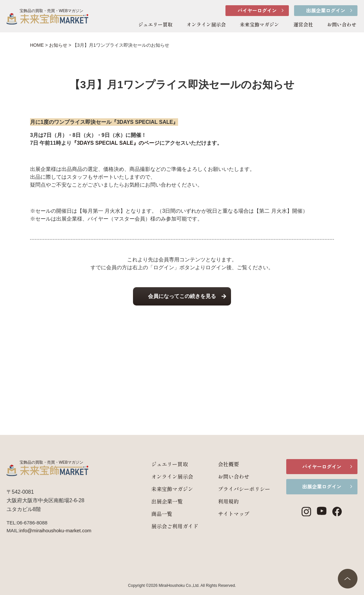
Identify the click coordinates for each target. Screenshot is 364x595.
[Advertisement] (182, 356)
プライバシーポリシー (237, 489)
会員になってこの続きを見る (182, 296)
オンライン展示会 (206, 24)
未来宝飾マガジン (259, 24)
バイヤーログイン (257, 10)
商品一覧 (155, 514)
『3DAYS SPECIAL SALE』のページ (116, 143)
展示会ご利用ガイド (168, 526)
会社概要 (222, 464)
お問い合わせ (342, 24)
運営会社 (303, 24)
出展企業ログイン (326, 10)
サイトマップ (227, 514)
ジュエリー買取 (155, 24)
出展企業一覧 (160, 501)
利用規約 (222, 501)
